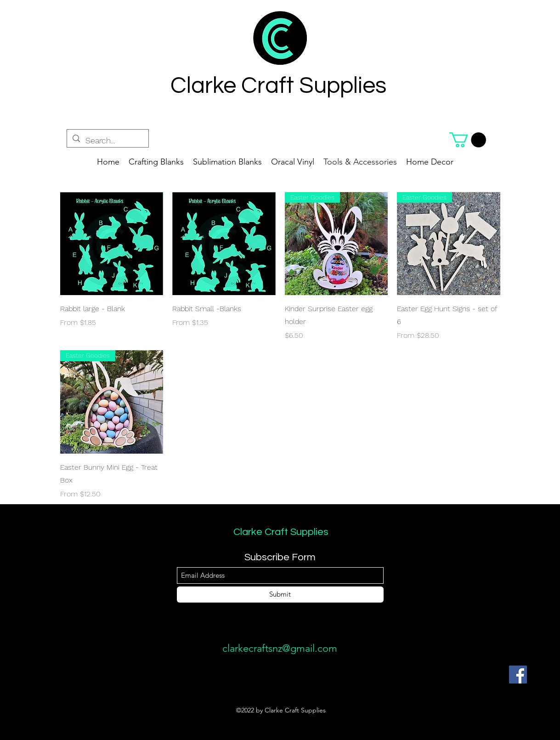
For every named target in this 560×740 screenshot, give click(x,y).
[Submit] (280, 595)
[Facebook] (518, 675)
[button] (468, 140)
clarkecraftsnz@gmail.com (280, 648)
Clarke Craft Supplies (281, 532)
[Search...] (107, 141)
